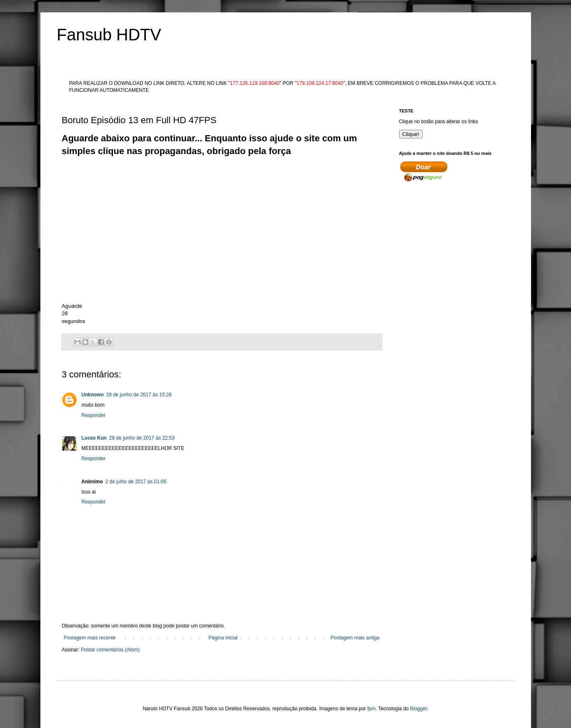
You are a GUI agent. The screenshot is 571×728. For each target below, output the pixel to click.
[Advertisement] (212, 176)
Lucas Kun (94, 438)
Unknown (93, 395)
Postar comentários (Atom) (110, 650)
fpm (371, 709)
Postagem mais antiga (355, 638)
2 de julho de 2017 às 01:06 (136, 482)
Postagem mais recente (90, 638)
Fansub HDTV (109, 35)
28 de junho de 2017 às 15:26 (139, 395)
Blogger (419, 709)
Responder (94, 415)
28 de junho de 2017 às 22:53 (142, 438)
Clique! (411, 134)
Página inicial (223, 638)
